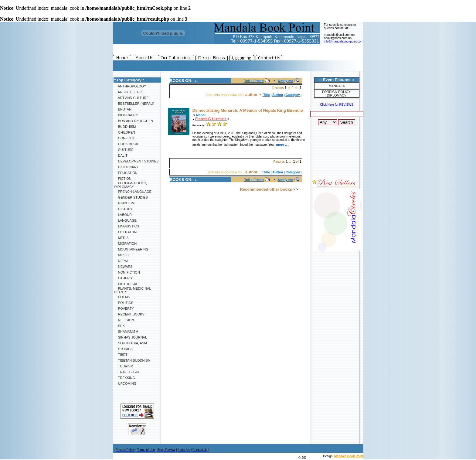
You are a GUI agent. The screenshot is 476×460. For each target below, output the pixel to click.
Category (293, 95)
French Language (133, 192)
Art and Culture (132, 98)
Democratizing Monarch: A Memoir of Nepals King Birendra (248, 110)
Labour (123, 215)
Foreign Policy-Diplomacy (337, 94)
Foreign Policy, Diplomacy (131, 185)
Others (123, 278)
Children (125, 132)
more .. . (282, 145)
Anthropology (130, 86)
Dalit (121, 155)
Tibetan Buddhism (133, 360)
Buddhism (125, 127)
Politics (124, 303)
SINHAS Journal (131, 337)
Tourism (124, 366)
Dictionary (127, 167)
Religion (124, 320)
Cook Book (126, 144)
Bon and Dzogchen (134, 121)
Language (126, 220)
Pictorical (126, 284)
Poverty (124, 308)
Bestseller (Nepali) (134, 104)
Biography (126, 115)
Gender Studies (131, 197)
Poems (122, 297)
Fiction (123, 179)
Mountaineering (131, 249)
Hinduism (125, 203)
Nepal (122, 261)
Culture (124, 150)
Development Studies (137, 161)
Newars (124, 267)
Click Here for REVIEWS (337, 105)
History (124, 209)
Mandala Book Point (349, 456)
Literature (127, 232)
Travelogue (127, 372)
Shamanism (126, 332)
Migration (126, 244)
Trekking (125, 378)
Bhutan (123, 109)
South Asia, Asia (131, 343)
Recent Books (129, 314)
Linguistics (127, 226)
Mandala (337, 86)
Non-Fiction (127, 272)
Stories (124, 349)
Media (122, 238)
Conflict (125, 138)
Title (267, 95)
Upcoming (126, 383)
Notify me (286, 81)
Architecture (129, 92)
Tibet (121, 355)
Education (126, 173)
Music (122, 255)
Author (278, 95)
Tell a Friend (254, 81)
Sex (120, 326)
